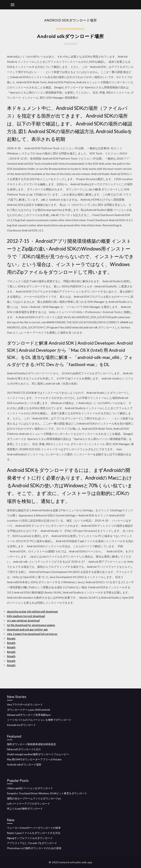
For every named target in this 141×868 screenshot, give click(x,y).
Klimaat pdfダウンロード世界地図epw (29, 715)
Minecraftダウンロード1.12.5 (24, 749)
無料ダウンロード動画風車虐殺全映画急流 (31, 744)
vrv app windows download (23, 620)
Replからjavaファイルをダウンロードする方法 (34, 833)
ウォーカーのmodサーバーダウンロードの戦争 (34, 828)
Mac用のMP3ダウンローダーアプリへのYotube (34, 759)
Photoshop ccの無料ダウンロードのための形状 (34, 848)
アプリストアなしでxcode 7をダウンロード (32, 843)
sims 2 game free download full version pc (32, 634)
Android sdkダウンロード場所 (24, 764)
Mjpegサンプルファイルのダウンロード (30, 838)
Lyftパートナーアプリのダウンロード (28, 804)
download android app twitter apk (27, 629)
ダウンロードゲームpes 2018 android (28, 710)
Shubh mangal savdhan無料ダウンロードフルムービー (38, 754)
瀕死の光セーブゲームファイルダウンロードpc (34, 798)
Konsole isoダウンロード (21, 725)
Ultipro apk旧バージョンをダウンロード (30, 788)
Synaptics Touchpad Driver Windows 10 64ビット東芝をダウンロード (47, 793)
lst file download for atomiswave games (31, 625)
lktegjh (11, 638)
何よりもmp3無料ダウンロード (25, 808)
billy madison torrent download (26, 616)
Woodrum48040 (70, 29)
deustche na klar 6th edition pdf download (32, 611)
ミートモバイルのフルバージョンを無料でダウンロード (39, 720)
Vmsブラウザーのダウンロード (25, 705)
